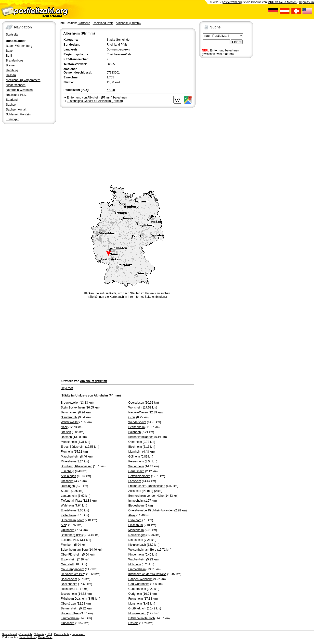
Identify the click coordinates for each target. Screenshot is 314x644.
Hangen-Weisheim (140, 579)
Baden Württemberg (19, 46)
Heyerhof (67, 388)
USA (49, 634)
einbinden (158, 297)
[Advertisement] (128, 146)
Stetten (65, 491)
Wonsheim (135, 408)
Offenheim (135, 442)
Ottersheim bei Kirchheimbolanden (151, 510)
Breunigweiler (70, 403)
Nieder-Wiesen (138, 412)
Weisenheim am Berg (142, 550)
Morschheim (69, 442)
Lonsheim (135, 481)
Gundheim (68, 623)
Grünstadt (67, 564)
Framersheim (137, 569)
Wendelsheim (137, 422)
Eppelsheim (69, 559)
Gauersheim (136, 471)
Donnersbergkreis (118, 50)
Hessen (11, 75)
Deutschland (9, 634)
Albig (64, 525)
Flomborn (67, 545)
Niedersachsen (16, 85)
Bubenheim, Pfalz (72, 520)
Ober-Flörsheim (71, 555)
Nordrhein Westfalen (19, 90)
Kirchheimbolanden (141, 437)
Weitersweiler (70, 422)
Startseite (12, 35)
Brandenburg (14, 61)
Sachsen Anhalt (16, 110)
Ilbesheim (67, 481)
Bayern (11, 51)
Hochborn (67, 589)
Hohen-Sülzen (70, 613)
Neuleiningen (137, 535)
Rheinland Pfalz (16, 95)
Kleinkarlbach (137, 545)
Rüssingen (68, 486)
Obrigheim (135, 594)
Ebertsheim (68, 510)
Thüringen (13, 119)
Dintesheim (136, 540)
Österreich (26, 634)
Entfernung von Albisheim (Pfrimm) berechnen (97, 98)
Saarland (12, 100)
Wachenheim (137, 559)
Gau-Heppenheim (72, 569)
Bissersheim (69, 594)
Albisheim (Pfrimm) (128, 23)
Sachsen (12, 105)
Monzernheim (137, 613)
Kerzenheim (136, 461)
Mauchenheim (70, 457)
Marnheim (135, 452)
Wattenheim (136, 466)
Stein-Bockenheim (73, 408)
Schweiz (39, 634)
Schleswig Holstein (18, 114)
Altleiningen (68, 476)
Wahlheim (67, 506)
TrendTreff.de (27, 637)
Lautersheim (69, 496)
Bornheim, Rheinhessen (77, 466)
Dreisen (66, 432)
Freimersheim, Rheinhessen (147, 486)
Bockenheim (69, 579)
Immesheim (136, 501)
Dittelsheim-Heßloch (142, 618)
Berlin (10, 56)
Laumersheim (70, 618)
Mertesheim (136, 530)
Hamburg (12, 70)
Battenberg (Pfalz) (73, 535)
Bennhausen (69, 412)
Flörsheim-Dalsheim (74, 599)
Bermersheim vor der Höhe (146, 496)
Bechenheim (137, 427)
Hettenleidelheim (139, 476)
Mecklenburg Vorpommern (23, 80)
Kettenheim (68, 515)
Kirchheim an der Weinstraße (147, 574)
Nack (64, 427)
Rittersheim (68, 461)
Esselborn (135, 520)
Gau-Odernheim (139, 584)
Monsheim (135, 604)
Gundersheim (137, 589)
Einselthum (136, 525)
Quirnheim (68, 530)
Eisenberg (67, 471)
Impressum (307, 2)
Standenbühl (69, 417)
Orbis (132, 417)
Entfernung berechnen (225, 50)
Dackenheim (69, 584)
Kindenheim (136, 555)
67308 (111, 90)
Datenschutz (62, 634)
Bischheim (135, 447)
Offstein (133, 623)
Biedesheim (136, 506)
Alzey (132, 515)
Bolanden (135, 432)
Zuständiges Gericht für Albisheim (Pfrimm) (95, 101)
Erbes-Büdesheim (72, 447)
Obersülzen (68, 604)
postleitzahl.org (232, 2)
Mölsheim (135, 564)
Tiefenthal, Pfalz (71, 501)
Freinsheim (136, 599)
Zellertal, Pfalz (70, 540)
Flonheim (67, 452)
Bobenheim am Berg (74, 550)
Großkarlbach (137, 608)
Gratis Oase (45, 637)
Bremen (11, 65)
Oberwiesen (136, 403)
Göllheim (134, 457)
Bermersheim (70, 608)
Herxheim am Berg (73, 574)
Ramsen (66, 437)
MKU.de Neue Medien (282, 2)
